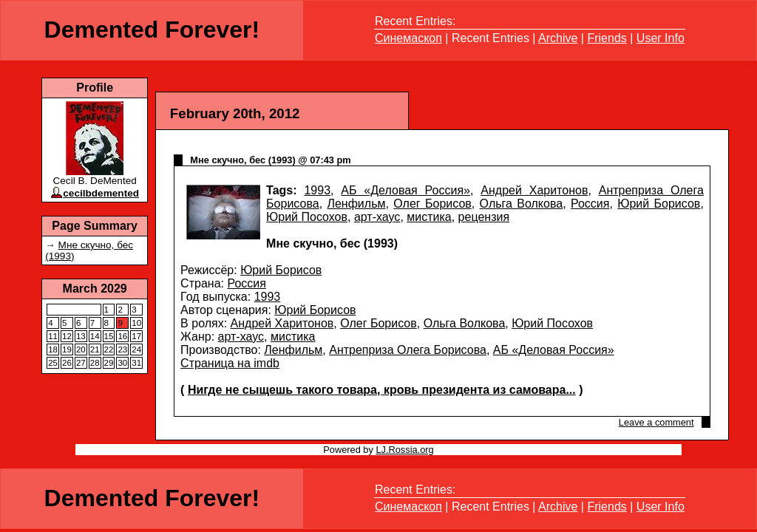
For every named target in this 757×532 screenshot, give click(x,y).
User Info (661, 38)
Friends (607, 38)
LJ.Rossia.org (404, 450)
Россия (590, 204)
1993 (317, 190)
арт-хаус (377, 217)
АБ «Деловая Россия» (405, 190)
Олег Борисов (432, 204)
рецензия (484, 217)
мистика (429, 217)
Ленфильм (356, 204)
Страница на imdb (230, 363)
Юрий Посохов (307, 217)
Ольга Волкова (522, 204)
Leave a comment (656, 422)
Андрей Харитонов (534, 190)
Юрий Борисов (659, 204)
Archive (558, 38)
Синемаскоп (408, 38)
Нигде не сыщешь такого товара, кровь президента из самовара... (382, 390)
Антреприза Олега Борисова (408, 350)
